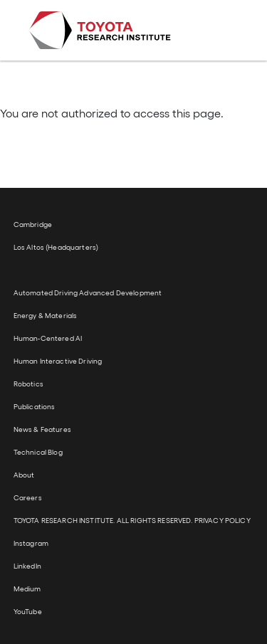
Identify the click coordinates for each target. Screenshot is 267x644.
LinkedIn (27, 566)
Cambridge (33, 224)
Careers (28, 497)
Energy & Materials (46, 315)
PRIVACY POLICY (222, 520)
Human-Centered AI (48, 338)
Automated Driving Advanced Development (88, 292)
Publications (35, 406)
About (24, 475)
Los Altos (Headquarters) (56, 247)
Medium (27, 588)
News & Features (42, 429)
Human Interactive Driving (58, 361)
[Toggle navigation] (219, 31)
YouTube (28, 611)
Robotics (28, 384)
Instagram (31, 543)
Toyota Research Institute (100, 30)
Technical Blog (38, 452)
